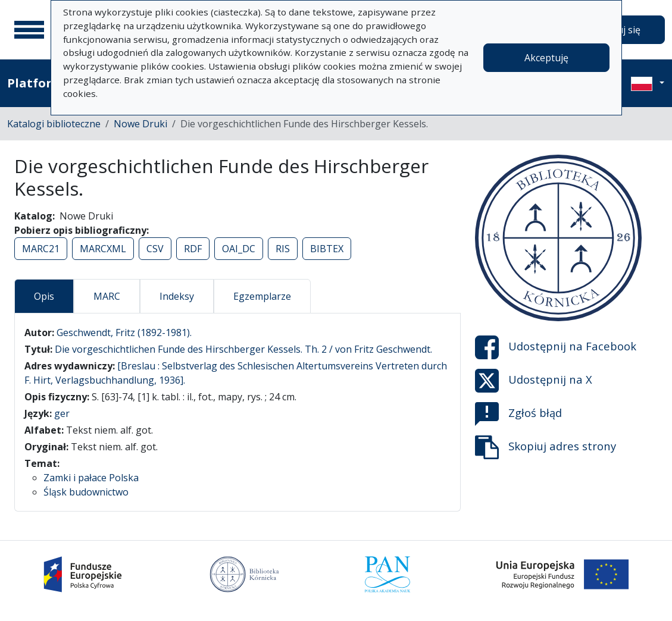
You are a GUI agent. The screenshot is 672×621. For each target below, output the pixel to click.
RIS (283, 249)
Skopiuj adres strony (546, 447)
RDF (193, 249)
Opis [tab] (44, 296)
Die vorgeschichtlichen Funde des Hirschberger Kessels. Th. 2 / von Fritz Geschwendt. (243, 349)
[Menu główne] (29, 30)
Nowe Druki (140, 124)
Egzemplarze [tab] (262, 296)
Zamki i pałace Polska (91, 478)
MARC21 (41, 249)
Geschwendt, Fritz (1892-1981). (124, 333)
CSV (155, 249)
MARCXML (103, 249)
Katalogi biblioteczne (54, 124)
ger (62, 413)
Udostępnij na (556, 347)
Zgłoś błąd (518, 414)
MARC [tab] (107, 296)
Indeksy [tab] (177, 296)
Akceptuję (546, 58)
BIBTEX (327, 249)
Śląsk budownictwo (86, 492)
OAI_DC (239, 249)
